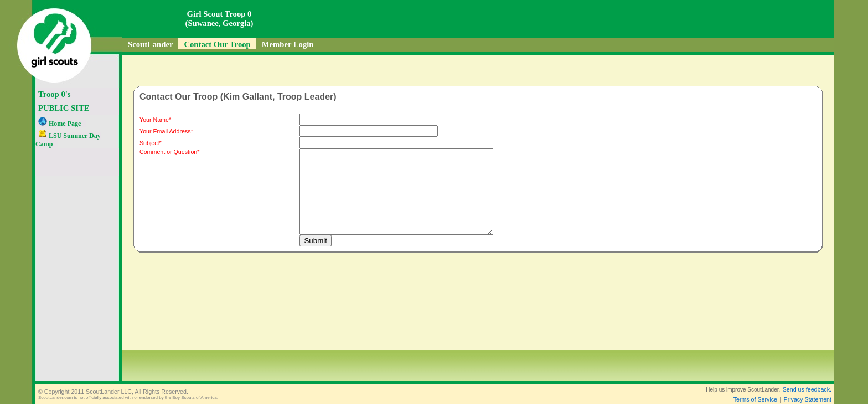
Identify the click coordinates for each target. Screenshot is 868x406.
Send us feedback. (807, 389)
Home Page (60, 124)
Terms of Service (755, 399)
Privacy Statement (808, 399)
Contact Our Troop (217, 44)
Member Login (288, 44)
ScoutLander (150, 44)
